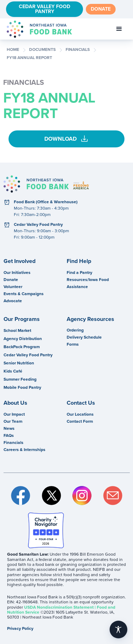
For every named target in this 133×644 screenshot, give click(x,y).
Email (113, 496)
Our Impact (14, 414)
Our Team (13, 421)
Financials (13, 443)
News (9, 428)
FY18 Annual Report (29, 58)
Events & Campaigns (24, 294)
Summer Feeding (20, 379)
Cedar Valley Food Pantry (45, 9)
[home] (38, 29)
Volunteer (13, 287)
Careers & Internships (24, 450)
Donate (101, 9)
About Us (15, 403)
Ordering (75, 330)
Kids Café (13, 371)
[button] (119, 29)
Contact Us (81, 403)
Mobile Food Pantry (22, 387)
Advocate (13, 301)
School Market (17, 330)
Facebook (21, 496)
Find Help (79, 261)
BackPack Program (22, 347)
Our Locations (80, 414)
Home (13, 50)
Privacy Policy (20, 628)
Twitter (52, 496)
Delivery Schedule (84, 337)
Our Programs (22, 319)
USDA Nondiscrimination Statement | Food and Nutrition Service (61, 610)
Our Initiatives (17, 273)
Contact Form (80, 421)
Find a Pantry (79, 273)
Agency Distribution (23, 339)
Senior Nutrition (19, 363)
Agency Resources (90, 319)
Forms (73, 344)
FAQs (9, 435)
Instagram (82, 496)
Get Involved (20, 261)
